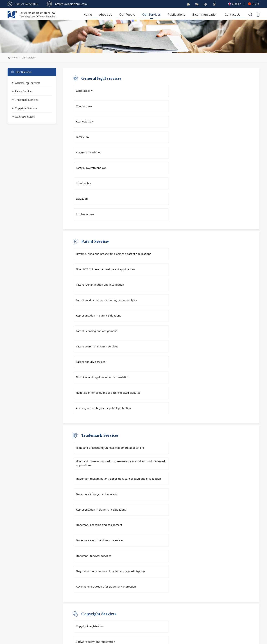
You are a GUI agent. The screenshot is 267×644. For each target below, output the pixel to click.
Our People (127, 15)
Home (88, 15)
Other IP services (23, 118)
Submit (223, 613)
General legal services (26, 84)
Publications (177, 15)
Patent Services (22, 93)
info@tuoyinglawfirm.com (121, 587)
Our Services (151, 15)
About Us (106, 15)
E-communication (205, 15)
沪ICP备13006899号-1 (160, 638)
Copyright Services (25, 110)
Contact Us (233, 15)
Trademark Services (25, 101)
